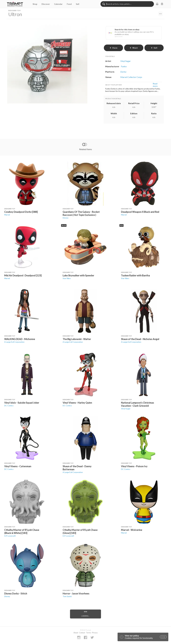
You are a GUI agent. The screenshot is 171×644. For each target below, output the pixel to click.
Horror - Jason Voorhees (76, 593)
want (134, 48)
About (76, 633)
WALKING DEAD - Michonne (20, 339)
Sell (78, 4)
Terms (89, 633)
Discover (46, 4)
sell (154, 48)
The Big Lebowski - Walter (77, 339)
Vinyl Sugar (126, 409)
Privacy (95, 633)
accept (163, 637)
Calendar (58, 4)
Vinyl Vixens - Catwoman (18, 466)
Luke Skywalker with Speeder (78, 275)
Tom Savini (67, 596)
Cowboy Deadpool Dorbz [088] (21, 212)
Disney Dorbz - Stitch (16, 593)
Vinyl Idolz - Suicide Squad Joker (22, 403)
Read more (155, 85)
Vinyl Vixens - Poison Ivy (134, 466)
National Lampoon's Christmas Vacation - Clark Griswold (138, 404)
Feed (69, 4)
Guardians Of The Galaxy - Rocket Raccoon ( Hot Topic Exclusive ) (81, 213)
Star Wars (67, 278)
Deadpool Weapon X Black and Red (140, 212)
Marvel (7, 215)
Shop (35, 4)
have (113, 48)
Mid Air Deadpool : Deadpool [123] (23, 275)
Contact (82, 633)
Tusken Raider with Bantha (135, 275)
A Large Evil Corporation (14, 342)
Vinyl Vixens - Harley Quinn (77, 403)
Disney (66, 218)
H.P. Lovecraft (10, 536)
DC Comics (9, 406)
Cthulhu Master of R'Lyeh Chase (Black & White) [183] (22, 531)
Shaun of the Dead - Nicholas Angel (140, 339)
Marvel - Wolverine (132, 530)
